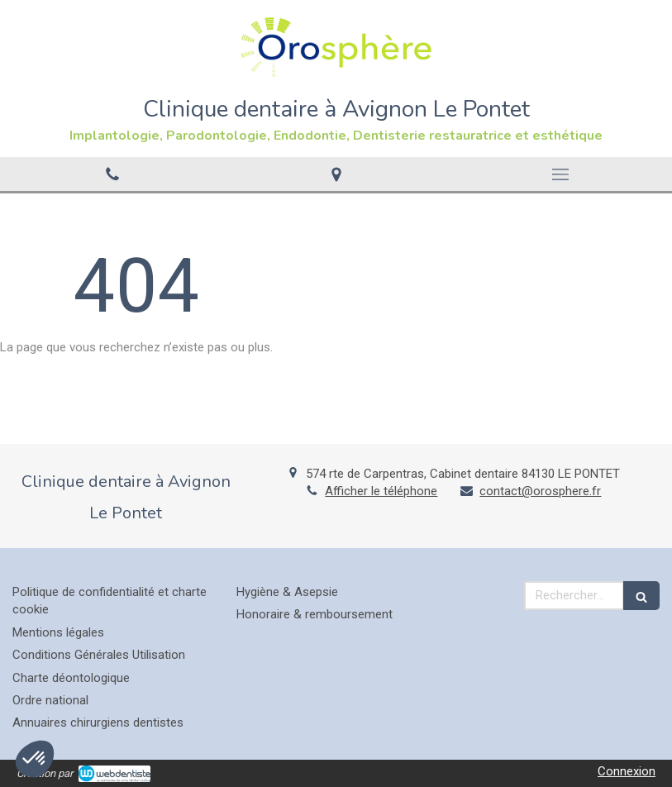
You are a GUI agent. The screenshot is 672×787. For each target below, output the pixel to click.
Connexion (627, 771)
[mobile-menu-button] (560, 174)
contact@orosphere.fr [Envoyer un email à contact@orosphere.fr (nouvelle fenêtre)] (540, 491)
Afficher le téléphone (381, 491)
